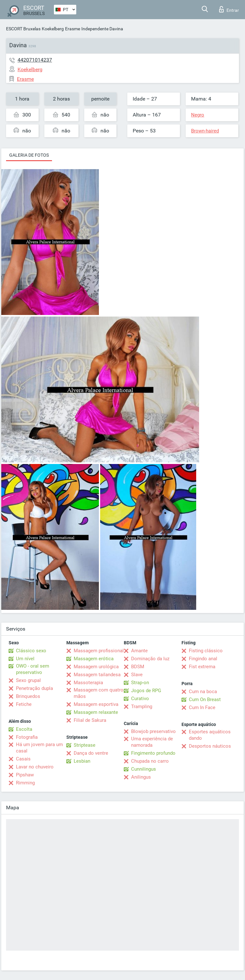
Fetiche (24, 704)
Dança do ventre (91, 753)
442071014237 (35, 60)
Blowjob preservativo (153, 731)
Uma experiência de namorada (152, 742)
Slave (137, 675)
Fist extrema (202, 667)
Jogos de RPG (146, 691)
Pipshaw (25, 775)
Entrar (229, 9)
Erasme (73, 29)
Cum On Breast (205, 699)
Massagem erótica (94, 659)
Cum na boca (203, 692)
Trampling (142, 707)
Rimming (25, 783)
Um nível (25, 659)
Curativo (140, 699)
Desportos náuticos (210, 746)
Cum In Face (202, 707)
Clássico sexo (31, 651)
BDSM (138, 667)
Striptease (85, 745)
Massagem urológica (96, 667)
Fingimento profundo (153, 753)
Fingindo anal (203, 659)
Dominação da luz (150, 659)
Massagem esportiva (96, 704)
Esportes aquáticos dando (210, 735)
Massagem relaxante (96, 712)
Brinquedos (28, 696)
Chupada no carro (150, 761)
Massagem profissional (99, 651)
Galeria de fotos (29, 155)
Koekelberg (53, 29)
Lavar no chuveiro (35, 767)
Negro (198, 115)
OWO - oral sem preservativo (33, 669)
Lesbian (82, 761)
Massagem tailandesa (97, 675)
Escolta (24, 729)
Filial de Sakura (90, 720)
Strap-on (140, 683)
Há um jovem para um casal (39, 748)
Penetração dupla (34, 688)
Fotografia (27, 737)
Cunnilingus (144, 769)
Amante (139, 651)
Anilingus (141, 777)
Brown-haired (205, 131)
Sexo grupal (28, 680)
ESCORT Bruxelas (23, 29)
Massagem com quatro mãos (99, 693)
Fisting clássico (206, 651)
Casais (23, 759)
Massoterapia (88, 683)
